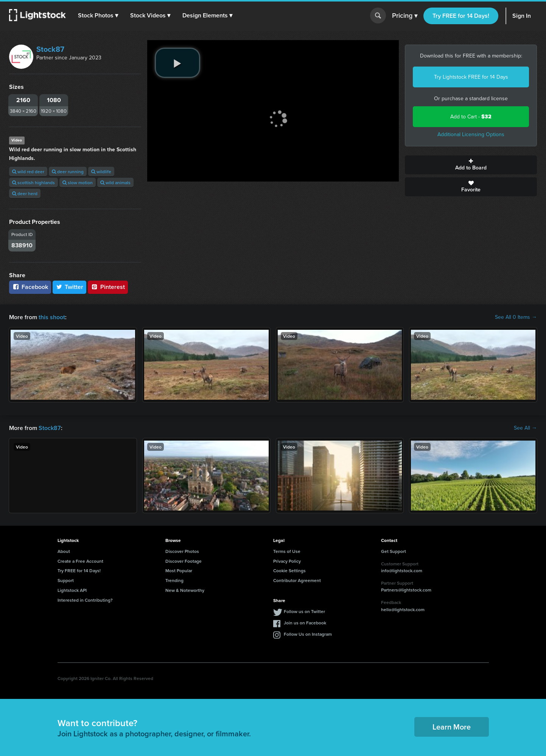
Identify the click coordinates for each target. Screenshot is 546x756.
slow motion (78, 182)
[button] (98, 16)
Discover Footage (184, 561)
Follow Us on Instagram (308, 634)
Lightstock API (72, 590)
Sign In (522, 16)
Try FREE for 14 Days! (461, 16)
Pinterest (108, 287)
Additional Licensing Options (471, 134)
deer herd (25, 193)
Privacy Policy (287, 561)
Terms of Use (287, 551)
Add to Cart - (471, 117)
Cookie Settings (289, 570)
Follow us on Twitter (304, 611)
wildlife (101, 172)
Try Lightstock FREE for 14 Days (471, 77)
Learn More (452, 727)
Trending (174, 580)
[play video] (177, 63)
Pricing (405, 16)
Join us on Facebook (305, 623)
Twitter (70, 287)
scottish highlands (33, 182)
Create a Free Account (80, 561)
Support (66, 580)
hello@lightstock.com (403, 609)
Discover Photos (182, 551)
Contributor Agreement (297, 580)
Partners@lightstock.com (406, 590)
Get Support (394, 551)
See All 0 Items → (516, 317)
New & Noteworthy (185, 590)
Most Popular (179, 570)
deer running (68, 172)
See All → (525, 428)
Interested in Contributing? (85, 600)
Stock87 (50, 49)
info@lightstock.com (402, 570)
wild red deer (28, 172)
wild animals (115, 182)
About (64, 551)
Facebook (30, 287)
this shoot (52, 317)
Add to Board (471, 165)
